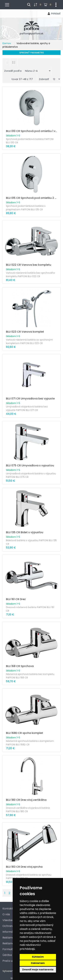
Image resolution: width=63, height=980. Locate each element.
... (55, 4)
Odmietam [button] (38, 963)
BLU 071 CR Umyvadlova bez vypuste (30, 399)
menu (8, 4)
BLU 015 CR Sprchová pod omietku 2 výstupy (31, 198)
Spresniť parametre (32, 53)
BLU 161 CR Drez (16, 599)
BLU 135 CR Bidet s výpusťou (25, 532)
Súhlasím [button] (38, 957)
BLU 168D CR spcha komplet (24, 733)
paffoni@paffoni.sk (31, 34)
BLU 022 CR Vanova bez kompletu (29, 265)
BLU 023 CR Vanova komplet (25, 332)
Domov (7, 43)
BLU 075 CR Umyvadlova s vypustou (30, 465)
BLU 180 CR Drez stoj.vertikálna (26, 800)
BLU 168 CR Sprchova (20, 666)
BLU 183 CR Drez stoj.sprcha (24, 867)
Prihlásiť (56, 14)
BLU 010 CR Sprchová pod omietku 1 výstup (31, 131)
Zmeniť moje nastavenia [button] (38, 970)
